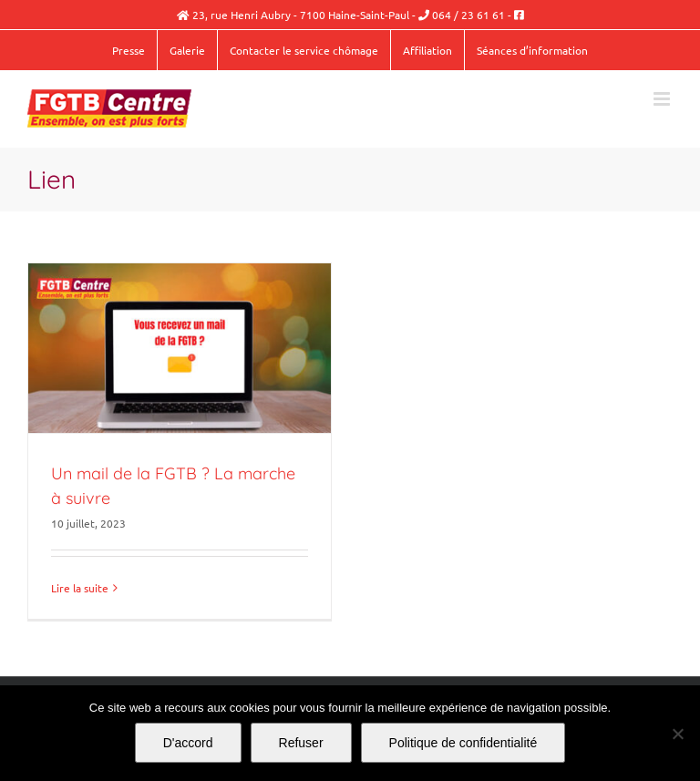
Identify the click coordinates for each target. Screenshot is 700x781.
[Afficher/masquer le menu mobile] (663, 99)
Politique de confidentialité (463, 743)
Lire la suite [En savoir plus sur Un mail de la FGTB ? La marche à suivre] (80, 588)
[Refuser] (677, 734)
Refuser (301, 743)
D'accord (188, 743)
